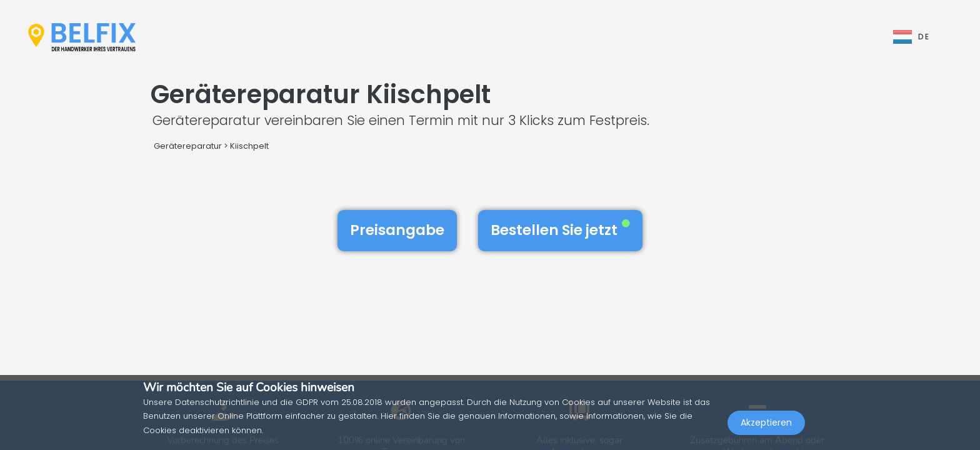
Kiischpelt (249, 146)
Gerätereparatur (188, 146)
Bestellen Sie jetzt (560, 230)
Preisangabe (397, 230)
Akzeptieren (766, 422)
